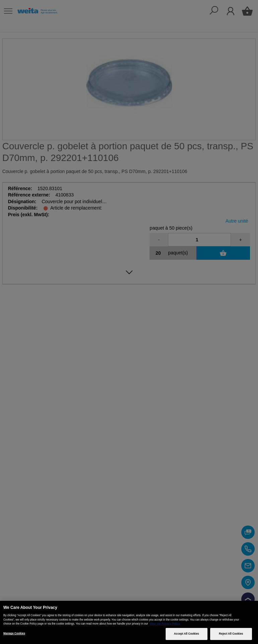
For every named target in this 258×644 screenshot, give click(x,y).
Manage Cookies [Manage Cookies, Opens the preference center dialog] (14, 633)
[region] (129, 622)
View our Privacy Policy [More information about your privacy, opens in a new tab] (165, 624)
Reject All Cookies (231, 634)
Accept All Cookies (187, 634)
